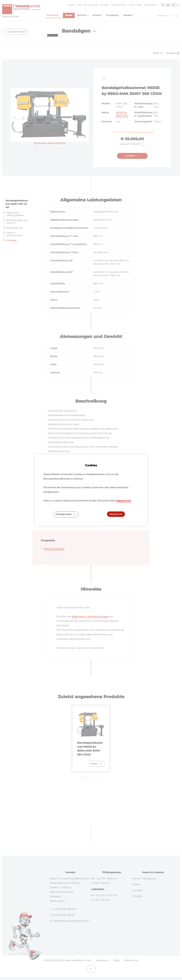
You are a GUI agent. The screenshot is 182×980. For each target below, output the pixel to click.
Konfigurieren (66, 514)
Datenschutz (124, 501)
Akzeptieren (116, 514)
